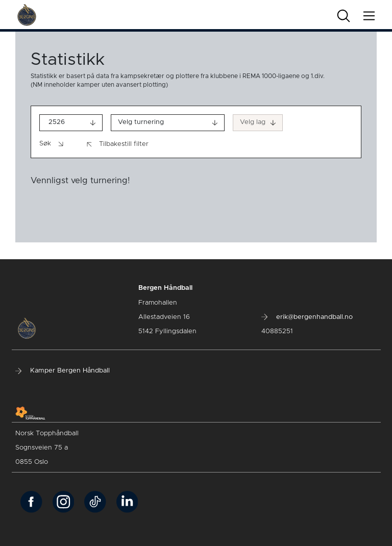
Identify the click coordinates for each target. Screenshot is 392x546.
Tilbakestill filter (117, 145)
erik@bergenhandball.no (307, 317)
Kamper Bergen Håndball (63, 371)
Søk (52, 144)
